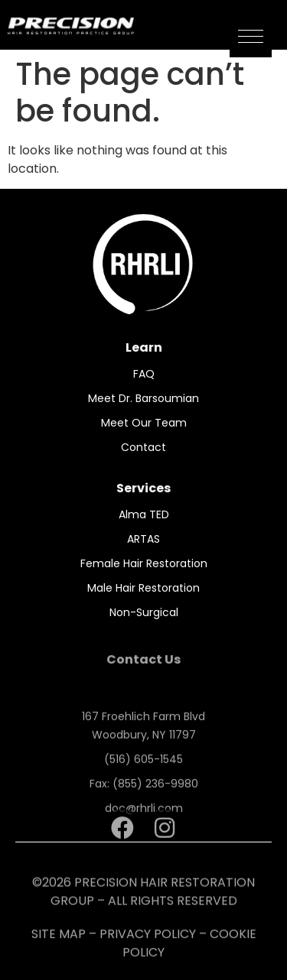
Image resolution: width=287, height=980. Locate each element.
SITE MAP (59, 942)
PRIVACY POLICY (148, 942)
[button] (251, 36)
